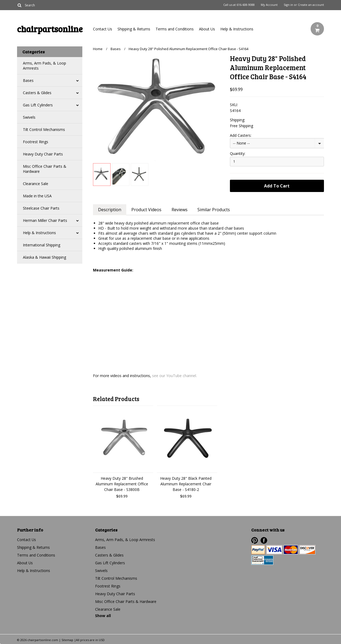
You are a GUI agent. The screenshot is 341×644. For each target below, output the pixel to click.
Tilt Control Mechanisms (44, 129)
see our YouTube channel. (174, 376)
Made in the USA (37, 196)
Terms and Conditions (175, 29)
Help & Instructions (237, 29)
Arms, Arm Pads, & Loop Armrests (44, 66)
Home (98, 49)
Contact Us (103, 29)
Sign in (288, 5)
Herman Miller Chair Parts (45, 220)
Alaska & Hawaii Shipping (44, 257)
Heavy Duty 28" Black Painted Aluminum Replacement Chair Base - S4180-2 (186, 484)
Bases (28, 80)
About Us (207, 29)
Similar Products (214, 210)
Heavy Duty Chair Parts (43, 154)
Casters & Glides (37, 93)
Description (110, 210)
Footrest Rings (36, 142)
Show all (103, 616)
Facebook (264, 540)
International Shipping (42, 245)
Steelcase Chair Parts (41, 208)
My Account (269, 5)
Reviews (180, 210)
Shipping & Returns (134, 29)
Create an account (311, 5)
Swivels (29, 117)
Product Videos (146, 210)
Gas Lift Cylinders (38, 105)
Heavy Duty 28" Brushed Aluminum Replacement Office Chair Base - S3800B (122, 484)
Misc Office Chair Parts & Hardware (45, 169)
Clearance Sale (36, 184)
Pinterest (255, 540)
